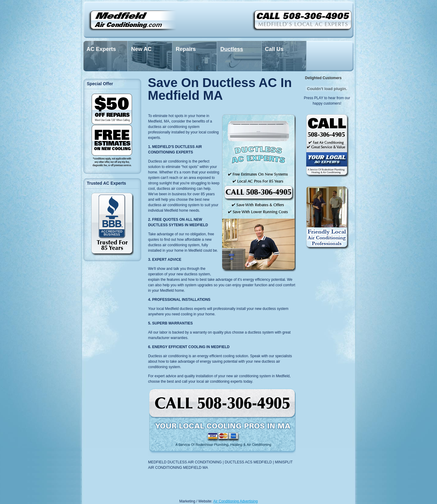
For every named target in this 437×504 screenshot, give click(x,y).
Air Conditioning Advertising (236, 501)
